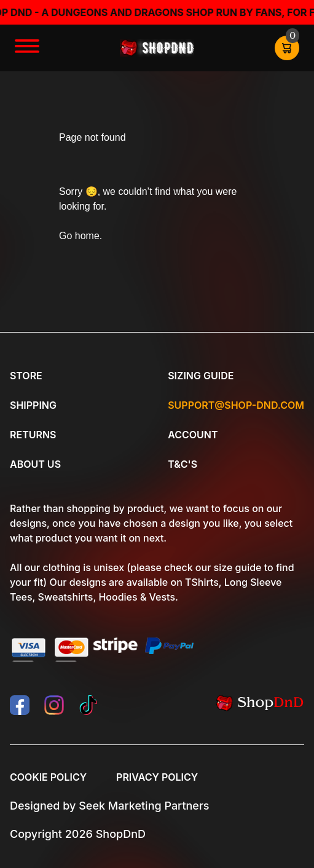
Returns (33, 435)
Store (26, 376)
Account (193, 435)
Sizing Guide (201, 376)
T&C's (183, 464)
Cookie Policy (48, 777)
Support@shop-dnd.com (236, 405)
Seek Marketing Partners (144, 806)
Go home (79, 236)
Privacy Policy (157, 777)
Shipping (33, 405)
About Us (35, 464)
